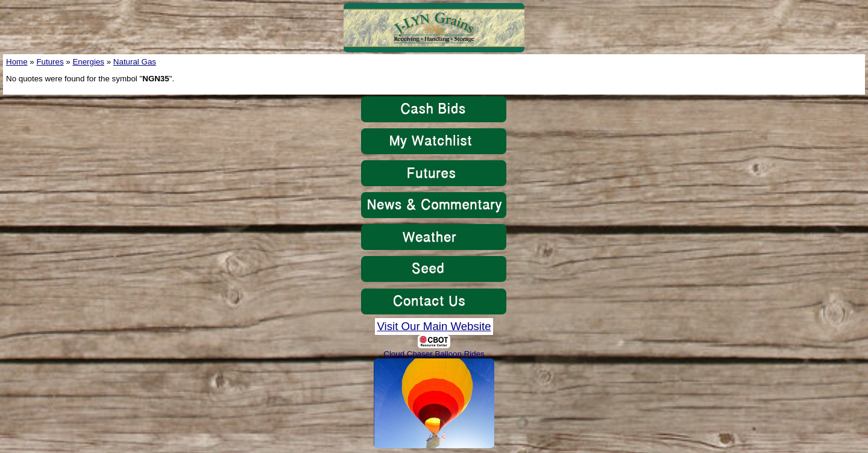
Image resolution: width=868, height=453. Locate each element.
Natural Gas (135, 62)
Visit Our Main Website (434, 326)
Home (17, 62)
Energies (88, 62)
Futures (50, 62)
